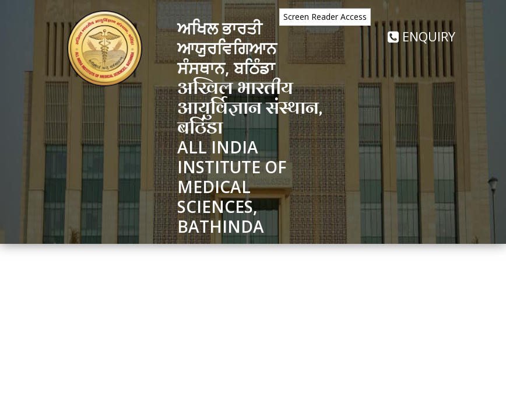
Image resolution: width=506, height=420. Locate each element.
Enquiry (421, 36)
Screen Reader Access (325, 17)
